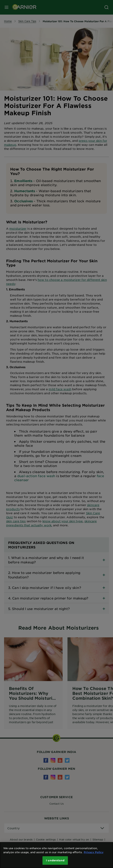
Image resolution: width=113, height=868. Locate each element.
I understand (55, 860)
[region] (57, 855)
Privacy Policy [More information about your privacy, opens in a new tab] (94, 852)
